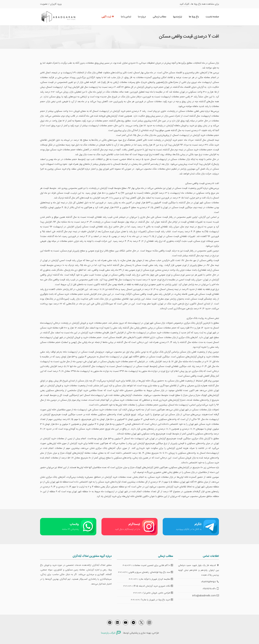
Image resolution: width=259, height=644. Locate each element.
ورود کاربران (56, 4)
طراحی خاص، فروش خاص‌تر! (158, 593)
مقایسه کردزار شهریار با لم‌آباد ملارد (156, 579)
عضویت (44, 4)
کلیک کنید (184, 4)
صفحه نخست (212, 17)
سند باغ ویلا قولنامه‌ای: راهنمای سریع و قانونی (151, 572)
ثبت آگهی (108, 17)
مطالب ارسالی (159, 17)
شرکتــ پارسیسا (111, 633)
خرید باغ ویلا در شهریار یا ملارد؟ (157, 600)
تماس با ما (126, 17)
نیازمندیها (177, 17)
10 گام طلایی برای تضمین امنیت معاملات (153, 565)
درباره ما (142, 17)
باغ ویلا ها (194, 17)
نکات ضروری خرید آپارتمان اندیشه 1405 (153, 586)
